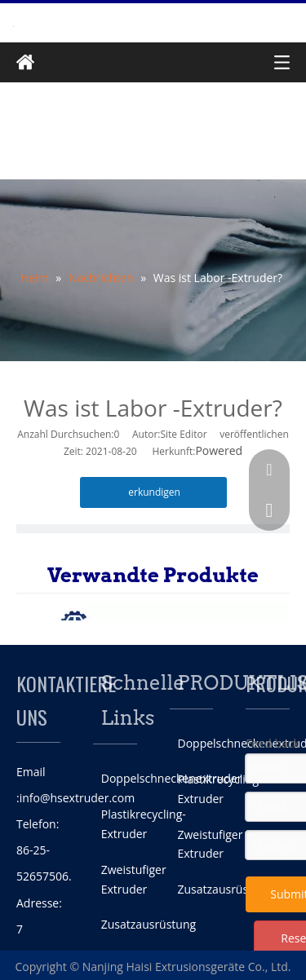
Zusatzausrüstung (149, 924)
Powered (219, 450)
